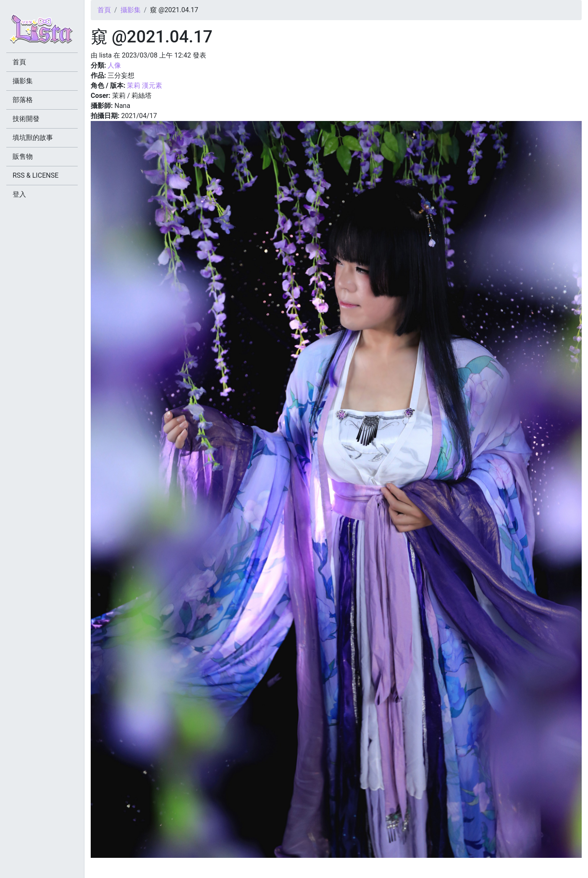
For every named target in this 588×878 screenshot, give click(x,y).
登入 (19, 194)
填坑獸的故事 (33, 138)
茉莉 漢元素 (144, 85)
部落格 (23, 100)
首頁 (104, 10)
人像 (114, 65)
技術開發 (26, 119)
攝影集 (131, 10)
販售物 (23, 156)
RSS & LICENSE (35, 175)
